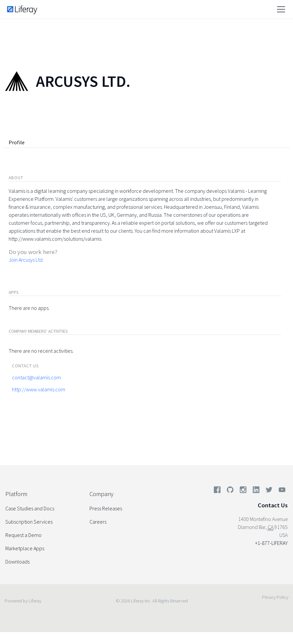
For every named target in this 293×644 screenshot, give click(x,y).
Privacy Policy (275, 597)
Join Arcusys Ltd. (26, 260)
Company (101, 494)
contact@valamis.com (36, 377)
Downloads (17, 562)
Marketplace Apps (25, 548)
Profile (17, 142)
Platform (16, 494)
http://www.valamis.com (39, 389)
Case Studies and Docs (30, 508)
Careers (98, 522)
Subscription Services (29, 522)
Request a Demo (23, 535)
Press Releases (106, 508)
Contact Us (273, 505)
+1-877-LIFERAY (271, 543)
